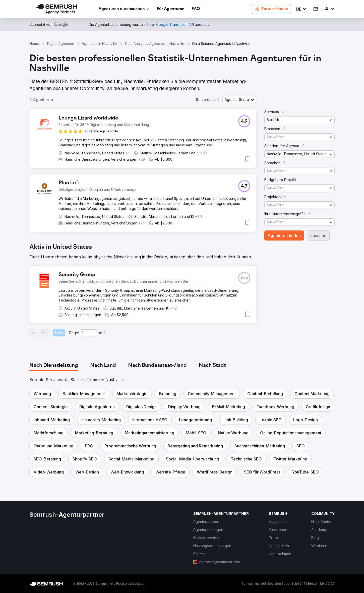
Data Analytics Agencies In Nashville (155, 44)
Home (34, 44)
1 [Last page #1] (104, 333)
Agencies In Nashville (99, 44)
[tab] (54, 366)
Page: (74, 333)
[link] (171, 9)
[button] (301, 9)
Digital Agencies (60, 44)
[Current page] (88, 333)
